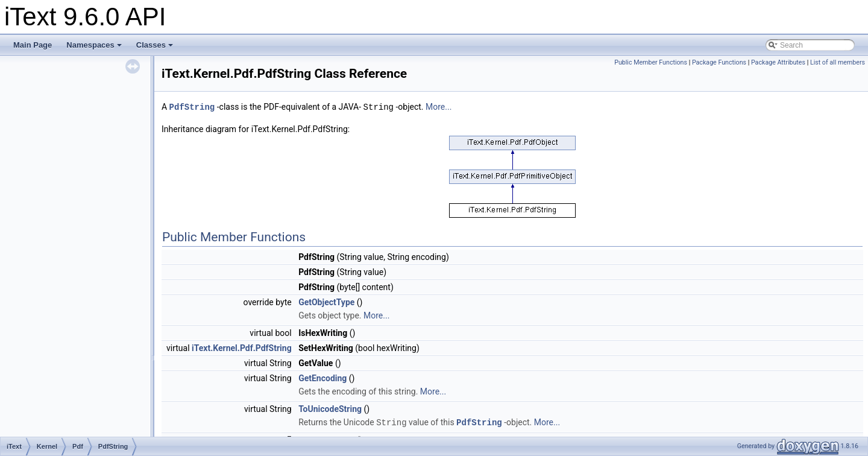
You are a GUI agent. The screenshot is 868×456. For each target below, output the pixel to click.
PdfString (192, 106)
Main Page (33, 45)
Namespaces (94, 45)
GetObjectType (326, 302)
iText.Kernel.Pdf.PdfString (242, 347)
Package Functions (719, 62)
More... (439, 107)
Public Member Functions (651, 62)
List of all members (838, 62)
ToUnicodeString (330, 408)
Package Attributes (778, 62)
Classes (155, 45)
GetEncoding (322, 378)
